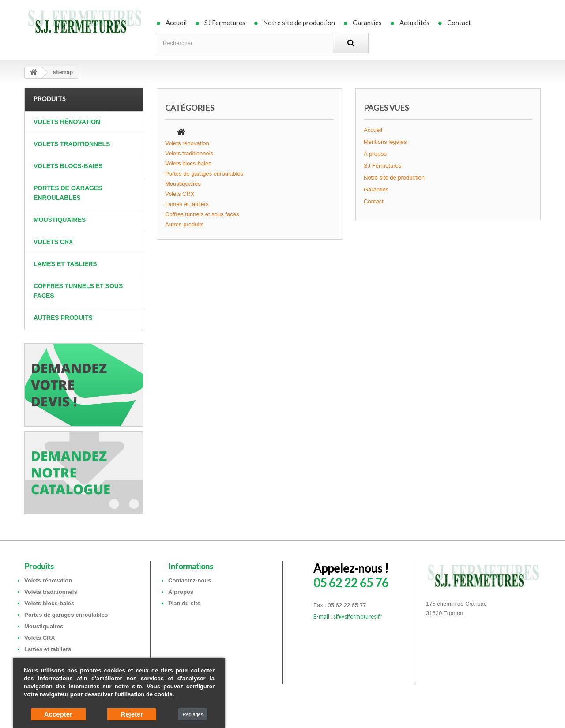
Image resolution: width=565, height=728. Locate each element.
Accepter (58, 714)
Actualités (414, 23)
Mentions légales (385, 142)
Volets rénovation (67, 122)
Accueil (176, 23)
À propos (375, 154)
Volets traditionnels (72, 144)
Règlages (193, 714)
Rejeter (132, 714)
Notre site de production (299, 23)
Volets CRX (53, 242)
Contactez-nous (190, 580)
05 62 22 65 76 (351, 576)
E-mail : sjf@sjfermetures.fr (348, 616)
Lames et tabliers (65, 264)
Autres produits (63, 318)
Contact (459, 23)
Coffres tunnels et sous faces (78, 291)
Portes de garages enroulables (68, 193)
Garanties (367, 23)
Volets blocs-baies (68, 166)
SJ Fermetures (225, 23)
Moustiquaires (60, 220)
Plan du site (184, 603)
